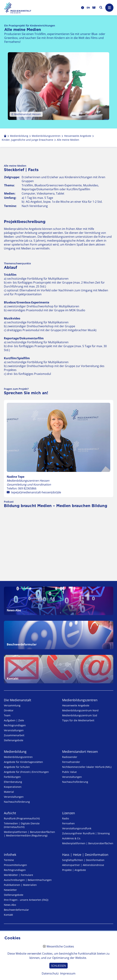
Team (7, 715)
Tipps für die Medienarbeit (78, 720)
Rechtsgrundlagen (15, 725)
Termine (9, 860)
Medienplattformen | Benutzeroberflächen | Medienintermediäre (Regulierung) (29, 834)
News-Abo (10, 905)
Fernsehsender (71, 762)
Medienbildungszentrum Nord (80, 710)
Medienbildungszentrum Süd (80, 715)
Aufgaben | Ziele (14, 720)
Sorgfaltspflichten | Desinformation (83, 860)
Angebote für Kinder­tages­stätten (23, 762)
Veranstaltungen (14, 730)
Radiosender (70, 757)
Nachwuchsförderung (17, 802)
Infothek (10, 855)
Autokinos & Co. (71, 838)
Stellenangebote (14, 740)
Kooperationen (13, 787)
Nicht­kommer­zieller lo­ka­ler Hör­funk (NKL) (87, 767)
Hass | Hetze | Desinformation (85, 855)
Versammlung (12, 705)
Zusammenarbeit (14, 735)
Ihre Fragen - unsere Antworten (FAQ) (26, 900)
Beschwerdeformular (16, 910)
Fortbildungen (12, 777)
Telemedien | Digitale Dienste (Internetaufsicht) (22, 825)
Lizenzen (69, 813)
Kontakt (8, 915)
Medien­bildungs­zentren (80, 700)
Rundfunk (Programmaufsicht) (22, 818)
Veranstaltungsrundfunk (77, 828)
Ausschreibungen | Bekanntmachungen (28, 880)
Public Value (69, 772)
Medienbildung (15, 752)
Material (9, 792)
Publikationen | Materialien (20, 885)
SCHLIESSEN (58, 966)
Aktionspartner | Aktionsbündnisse (83, 865)
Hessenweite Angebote (76, 705)
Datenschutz (50, 973)
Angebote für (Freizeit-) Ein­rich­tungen (26, 772)
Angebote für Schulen (17, 767)
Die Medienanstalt (17, 700)
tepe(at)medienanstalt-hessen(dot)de (36, 492)
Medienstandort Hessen (80, 752)
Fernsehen (68, 823)
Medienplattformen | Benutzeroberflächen (88, 843)
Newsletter (10, 890)
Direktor (9, 710)
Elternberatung (13, 782)
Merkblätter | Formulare (18, 875)
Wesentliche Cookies (60, 947)
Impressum (68, 973)
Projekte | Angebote (74, 870)
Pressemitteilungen (15, 865)
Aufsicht (10, 813)
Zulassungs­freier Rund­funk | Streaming (86, 833)
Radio (66, 818)
